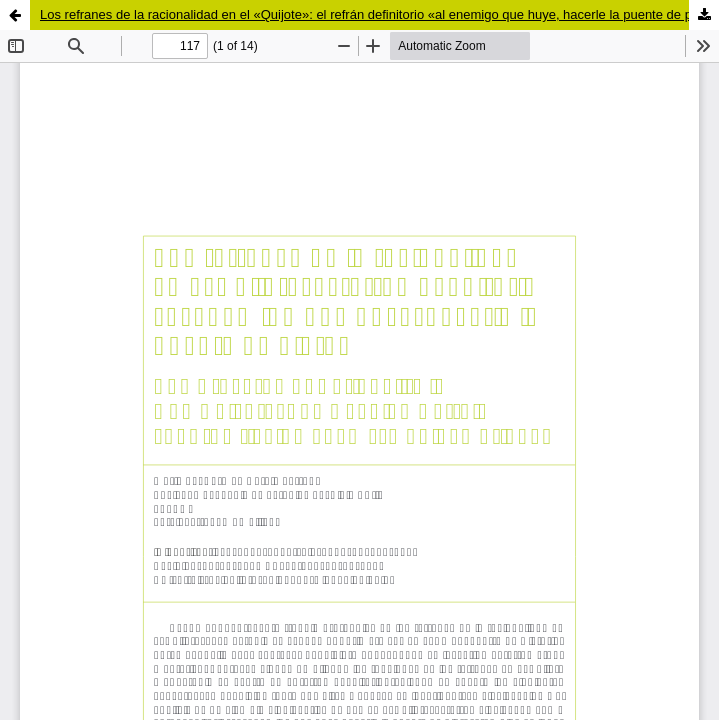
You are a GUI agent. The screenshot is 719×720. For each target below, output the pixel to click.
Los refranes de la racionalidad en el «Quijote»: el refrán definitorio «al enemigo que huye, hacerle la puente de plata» (379, 14)
